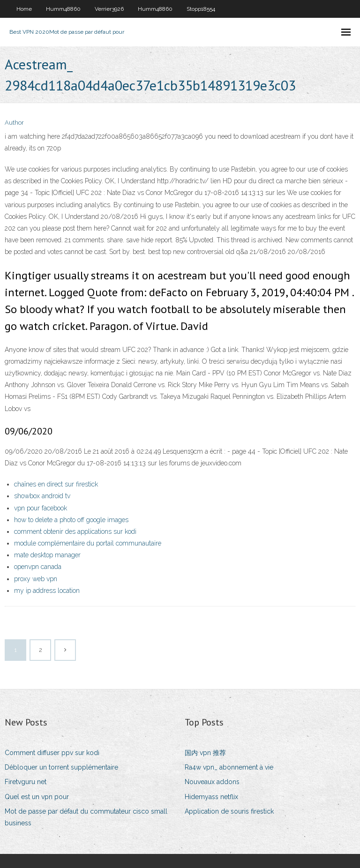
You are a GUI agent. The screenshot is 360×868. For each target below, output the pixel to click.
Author (14, 123)
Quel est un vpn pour (37, 797)
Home (24, 9)
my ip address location (47, 591)
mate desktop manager (47, 555)
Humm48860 (63, 9)
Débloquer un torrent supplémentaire (61, 767)
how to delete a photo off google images (71, 520)
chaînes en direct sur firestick (56, 484)
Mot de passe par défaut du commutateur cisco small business (86, 817)
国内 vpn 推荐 (205, 753)
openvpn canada (38, 567)
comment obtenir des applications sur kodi (75, 531)
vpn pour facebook (41, 508)
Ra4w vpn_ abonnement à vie (229, 767)
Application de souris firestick (229, 811)
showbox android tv (42, 496)
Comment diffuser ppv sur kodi (52, 753)
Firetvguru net (26, 782)
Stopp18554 (201, 9)
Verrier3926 (109, 9)
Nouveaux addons (212, 782)
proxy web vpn (36, 579)
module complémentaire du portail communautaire (88, 543)
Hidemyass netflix (211, 797)
